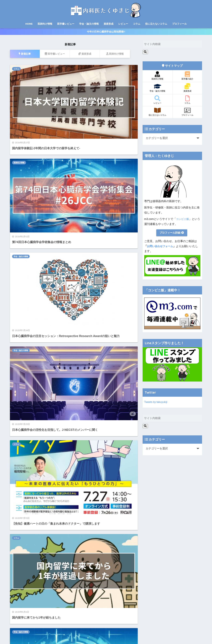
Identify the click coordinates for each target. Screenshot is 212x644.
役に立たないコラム (156, 24)
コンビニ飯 (183, 221)
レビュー (123, 24)
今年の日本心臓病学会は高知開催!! (106, 33)
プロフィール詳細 (172, 235)
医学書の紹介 (187, 77)
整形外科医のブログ (22, 490)
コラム (137, 24)
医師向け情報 (45, 24)
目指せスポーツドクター (24, 500)
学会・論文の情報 (89, 24)
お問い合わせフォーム (161, 248)
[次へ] (88, 373)
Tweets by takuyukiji (156, 404)
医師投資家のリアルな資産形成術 (29, 506)
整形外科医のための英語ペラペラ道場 (32, 495)
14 (80, 373)
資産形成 (109, 24)
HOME (29, 24)
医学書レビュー (66, 24)
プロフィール (179, 24)
